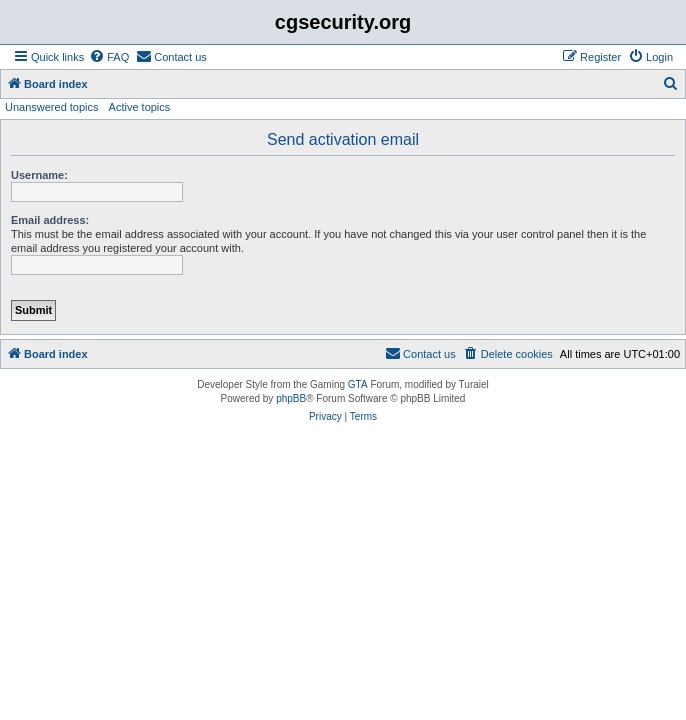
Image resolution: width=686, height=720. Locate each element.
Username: (39, 175)
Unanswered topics (52, 107)
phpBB (291, 398)
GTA (358, 384)
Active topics (140, 107)
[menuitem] (109, 57)
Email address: (50, 220)
